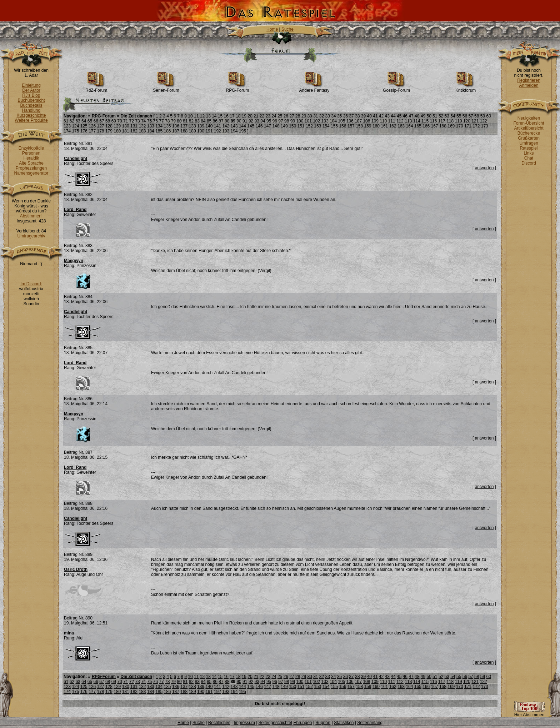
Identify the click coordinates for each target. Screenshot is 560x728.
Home (272, 29)
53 (447, 116)
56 (465, 116)
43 (387, 116)
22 (262, 116)
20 (250, 116)
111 (392, 121)
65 (90, 121)
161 (384, 126)
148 (276, 126)
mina (69, 633)
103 (325, 121)
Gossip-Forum (396, 88)
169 (451, 126)
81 (185, 121)
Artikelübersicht (529, 128)
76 (156, 121)
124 (75, 126)
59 (483, 116)
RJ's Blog (31, 95)
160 (376, 126)
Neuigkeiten (529, 118)
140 (209, 126)
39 (363, 116)
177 (92, 131)
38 (357, 116)
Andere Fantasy (314, 88)
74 (143, 121)
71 (126, 121)
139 (201, 126)
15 (220, 116)
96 (275, 121)
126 (92, 126)
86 (215, 121)
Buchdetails (31, 105)
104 (333, 121)
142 (226, 126)
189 (192, 131)
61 (66, 121)
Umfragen (529, 143)
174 (67, 131)
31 (316, 116)
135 (167, 126)
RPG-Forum (238, 88)
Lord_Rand (75, 210)
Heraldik (31, 158)
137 (184, 126)
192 (217, 131)
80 (179, 121)
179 (109, 131)
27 (292, 116)
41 (375, 116)
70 (119, 121)
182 (134, 131)
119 (459, 121)
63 (78, 121)
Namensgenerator (31, 173)
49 (423, 116)
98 (287, 121)
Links (529, 153)
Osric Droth (76, 569)
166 (426, 126)
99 (293, 121)
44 (393, 116)
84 (203, 121)
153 (317, 126)
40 (369, 116)
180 (117, 131)
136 (176, 126)
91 (245, 121)
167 (435, 126)
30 (309, 116)
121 (475, 121)
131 (134, 126)
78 (167, 121)
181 (126, 131)
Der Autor (31, 90)
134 (159, 126)
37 (351, 116)
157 (351, 126)
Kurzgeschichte (31, 115)
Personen (31, 153)
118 (450, 121)
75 (149, 121)
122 (484, 121)
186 (167, 131)
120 (467, 121)
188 (184, 131)
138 (192, 126)
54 (453, 116)
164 (409, 126)
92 (251, 121)
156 (342, 126)
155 (334, 126)
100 (300, 121)
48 (417, 116)
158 (359, 126)
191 (209, 131)
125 (84, 126)
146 (259, 126)
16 (226, 116)
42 (381, 116)
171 (468, 126)
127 (101, 126)
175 (75, 131)
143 (234, 126)
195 (242, 131)
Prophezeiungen (31, 168)
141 (217, 126)
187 (176, 131)
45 (399, 116)
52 (441, 116)
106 (350, 121)
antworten (484, 168)
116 (433, 121)
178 (101, 131)
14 (214, 116)
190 (201, 131)
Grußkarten (529, 138)
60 (489, 116)
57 (471, 116)
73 (137, 121)
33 (328, 116)
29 (304, 116)
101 (308, 121)
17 (232, 116)
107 (358, 121)
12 (202, 116)
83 (197, 121)
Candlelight (76, 159)
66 (96, 121)
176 (84, 131)
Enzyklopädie (31, 148)
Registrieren (529, 80)
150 (292, 126)
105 (341, 121)
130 (126, 126)
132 (142, 126)
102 (316, 121)
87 (221, 121)
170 (460, 126)
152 (309, 126)
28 (298, 116)
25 (280, 116)
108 (366, 121)
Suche (287, 29)
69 (114, 121)
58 (477, 116)
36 (346, 116)
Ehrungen (302, 723)
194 (234, 131)
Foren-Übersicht (529, 123)
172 (476, 126)
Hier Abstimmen (529, 713)
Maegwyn (74, 261)
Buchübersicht (31, 100)
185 (159, 131)
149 (284, 126)
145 (251, 126)
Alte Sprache (31, 163)
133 (151, 126)
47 (411, 116)
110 (383, 121)
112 (400, 121)
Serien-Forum (166, 88)
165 (418, 126)
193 (226, 131)
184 (151, 131)
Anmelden (529, 85)
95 (269, 121)
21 (256, 116)
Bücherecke (529, 133)
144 (242, 126)
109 (375, 121)
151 (301, 126)
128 (109, 126)
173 (485, 126)
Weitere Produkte (31, 120)
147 (267, 126)
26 (286, 116)
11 (196, 116)
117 (442, 121)
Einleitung (31, 85)
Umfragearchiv (31, 236)
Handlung (31, 110)
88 (227, 121)
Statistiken (344, 723)
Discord (529, 163)
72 (132, 121)
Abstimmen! (31, 216)
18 (238, 116)
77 (161, 121)
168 (443, 126)
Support (323, 723)
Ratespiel (529, 148)
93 (257, 121)
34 (333, 116)
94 (263, 121)
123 (67, 126)
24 (274, 116)
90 (239, 121)
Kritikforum (466, 88)
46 (405, 116)
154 (326, 126)
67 (102, 121)
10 (190, 116)
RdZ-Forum (96, 88)
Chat (529, 158)
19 (244, 116)
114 (417, 121)
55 (459, 116)
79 (173, 121)
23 (268, 116)
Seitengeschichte (275, 723)
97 (281, 121)
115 (425, 121)
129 (117, 126)
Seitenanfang (370, 723)
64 (84, 121)
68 (108, 121)
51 (435, 116)
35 (339, 116)
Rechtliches (219, 723)
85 (209, 121)
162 (393, 126)
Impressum (244, 723)
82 (191, 121)
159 (368, 126)
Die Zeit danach (136, 116)
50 (429, 116)
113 (408, 121)
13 (208, 116)
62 (72, 121)
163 (401, 126)
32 (322, 116)
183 (142, 131)
